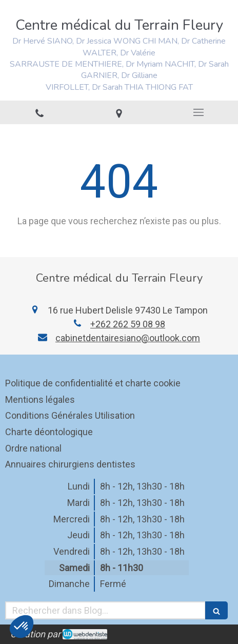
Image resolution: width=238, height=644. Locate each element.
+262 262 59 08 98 (128, 324)
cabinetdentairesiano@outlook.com (128, 338)
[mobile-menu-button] (198, 112)
